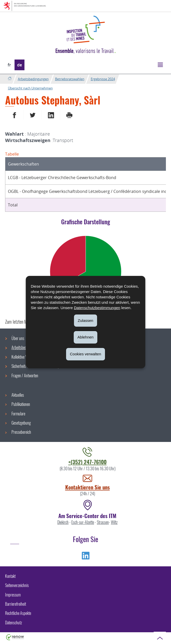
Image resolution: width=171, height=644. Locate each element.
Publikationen (21, 404)
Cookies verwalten (85, 354)
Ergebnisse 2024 (103, 79)
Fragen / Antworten (25, 376)
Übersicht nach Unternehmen (30, 88)
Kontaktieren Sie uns (88, 487)
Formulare (18, 414)
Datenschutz (14, 623)
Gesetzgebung (21, 423)
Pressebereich (21, 432)
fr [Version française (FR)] (9, 65)
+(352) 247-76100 (87, 462)
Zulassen (85, 320)
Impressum (13, 595)
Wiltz (114, 522)
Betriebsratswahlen (70, 79)
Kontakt (10, 576)
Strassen (103, 522)
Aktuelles (18, 395)
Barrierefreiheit (16, 604)
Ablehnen (85, 337)
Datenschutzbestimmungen (97, 307)
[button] (160, 65)
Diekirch (63, 522)
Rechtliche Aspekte (18, 613)
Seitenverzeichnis (17, 585)
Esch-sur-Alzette (83, 522)
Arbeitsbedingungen (33, 79)
